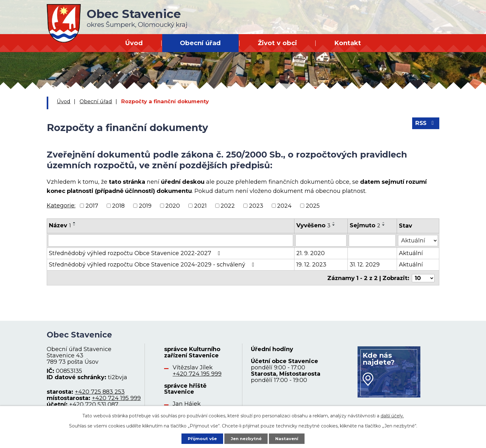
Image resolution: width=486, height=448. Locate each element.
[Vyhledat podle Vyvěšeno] (321, 240)
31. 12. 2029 (365, 264)
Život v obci (277, 43)
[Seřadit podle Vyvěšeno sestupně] (334, 225)
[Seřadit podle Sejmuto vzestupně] (384, 223)
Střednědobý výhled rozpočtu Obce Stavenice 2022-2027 (136, 253)
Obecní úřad (200, 43)
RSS (425, 125)
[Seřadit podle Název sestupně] (74, 225)
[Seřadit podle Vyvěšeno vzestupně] (334, 223)
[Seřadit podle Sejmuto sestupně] (384, 225)
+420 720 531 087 (94, 404)
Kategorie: (61, 206)
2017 (92, 206)
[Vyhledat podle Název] (171, 240)
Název (60, 225)
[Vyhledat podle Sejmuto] (372, 240)
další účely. (392, 415)
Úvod (134, 43)
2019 (145, 206)
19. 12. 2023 (311, 264)
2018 (118, 206)
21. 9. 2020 (311, 253)
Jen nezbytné (246, 438)
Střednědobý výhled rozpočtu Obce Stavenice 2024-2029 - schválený (153, 264)
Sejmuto (365, 225)
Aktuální (411, 253)
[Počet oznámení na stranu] (423, 277)
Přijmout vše (200, 438)
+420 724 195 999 (116, 397)
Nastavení (289, 438)
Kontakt (348, 43)
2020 (173, 206)
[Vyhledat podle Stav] (418, 240)
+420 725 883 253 (100, 391)
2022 (228, 206)
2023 (256, 206)
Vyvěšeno (313, 225)
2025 (313, 206)
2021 (200, 206)
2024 (284, 206)
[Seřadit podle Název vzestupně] (74, 223)
